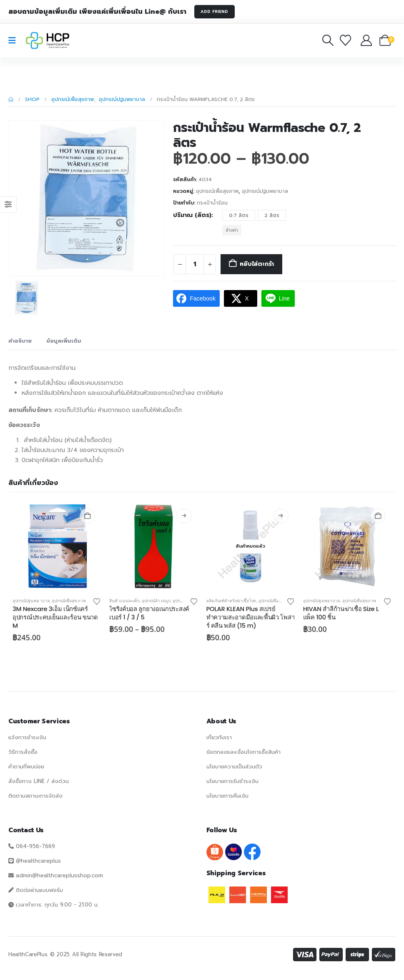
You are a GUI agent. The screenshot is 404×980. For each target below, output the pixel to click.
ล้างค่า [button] (232, 230)
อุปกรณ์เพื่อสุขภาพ (217, 191)
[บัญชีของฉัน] (367, 40)
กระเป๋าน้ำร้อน (212, 203)
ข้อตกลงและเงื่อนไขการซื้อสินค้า (243, 752)
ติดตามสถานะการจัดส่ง (35, 796)
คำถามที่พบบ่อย (26, 767)
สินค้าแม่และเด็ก (124, 601)
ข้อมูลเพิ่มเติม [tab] (64, 341)
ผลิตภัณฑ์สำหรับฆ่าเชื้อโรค (231, 601)
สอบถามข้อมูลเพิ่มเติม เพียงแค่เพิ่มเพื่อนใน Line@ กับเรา (97, 12)
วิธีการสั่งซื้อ (23, 752)
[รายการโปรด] (347, 40)
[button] (328, 40)
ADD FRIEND (214, 11)
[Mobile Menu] (15, 40)
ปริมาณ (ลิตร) (192, 215)
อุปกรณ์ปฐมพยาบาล (265, 191)
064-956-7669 (35, 846)
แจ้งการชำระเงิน (27, 737)
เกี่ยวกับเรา (219, 737)
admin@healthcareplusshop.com (59, 875)
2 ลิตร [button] (272, 215)
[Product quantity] (195, 264)
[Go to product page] (57, 546)
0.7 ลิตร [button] (239, 215)
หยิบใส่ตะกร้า (257, 264)
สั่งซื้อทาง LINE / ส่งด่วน (39, 781)
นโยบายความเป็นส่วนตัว (234, 767)
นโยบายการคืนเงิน (227, 796)
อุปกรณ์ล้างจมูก (156, 601)
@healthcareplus (38, 861)
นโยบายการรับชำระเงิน (232, 781)
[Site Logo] (48, 40)
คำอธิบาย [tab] (20, 341)
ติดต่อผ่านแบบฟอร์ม (39, 890)
